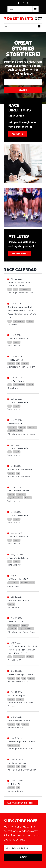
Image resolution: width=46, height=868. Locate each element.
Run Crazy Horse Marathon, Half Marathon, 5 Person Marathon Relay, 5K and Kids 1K (22, 650)
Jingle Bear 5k (14, 784)
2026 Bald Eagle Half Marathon (22, 742)
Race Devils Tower (16, 381)
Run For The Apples (16, 696)
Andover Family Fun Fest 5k (20, 469)
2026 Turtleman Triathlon (18, 491)
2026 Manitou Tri (15, 424)
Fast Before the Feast (17, 763)
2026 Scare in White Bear (19, 720)
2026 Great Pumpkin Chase (20, 674)
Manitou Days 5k (15, 360)
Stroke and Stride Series (18, 339)
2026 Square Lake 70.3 (18, 579)
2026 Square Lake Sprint (18, 600)
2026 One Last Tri (15, 622)
